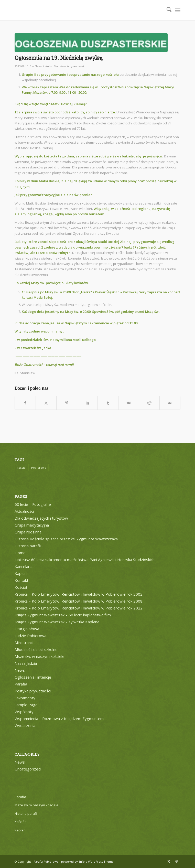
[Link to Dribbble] (177, 861)
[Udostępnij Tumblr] (108, 403)
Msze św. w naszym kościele (40, 656)
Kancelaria (24, 566)
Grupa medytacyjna (32, 525)
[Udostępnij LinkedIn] (87, 403)
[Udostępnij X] (46, 403)
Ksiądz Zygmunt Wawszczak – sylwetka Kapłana (57, 622)
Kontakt (21, 580)
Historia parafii (28, 546)
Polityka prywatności (33, 691)
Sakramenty (25, 698)
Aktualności (24, 511)
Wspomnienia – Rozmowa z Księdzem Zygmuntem (59, 719)
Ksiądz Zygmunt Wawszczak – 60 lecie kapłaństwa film (63, 615)
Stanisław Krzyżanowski (69, 66)
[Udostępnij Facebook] (25, 403)
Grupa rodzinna (28, 532)
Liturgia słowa (27, 629)
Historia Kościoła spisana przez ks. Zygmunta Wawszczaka (66, 539)
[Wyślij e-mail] (170, 403)
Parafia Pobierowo (46, 861)
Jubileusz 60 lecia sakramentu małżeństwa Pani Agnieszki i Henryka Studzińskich (85, 560)
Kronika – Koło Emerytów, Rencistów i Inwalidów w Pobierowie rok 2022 (79, 608)
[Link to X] (169, 861)
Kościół (21, 587)
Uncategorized (28, 769)
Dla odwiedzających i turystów (41, 518)
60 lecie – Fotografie (33, 504)
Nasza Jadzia (26, 663)
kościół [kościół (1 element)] (22, 468)
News (38, 66)
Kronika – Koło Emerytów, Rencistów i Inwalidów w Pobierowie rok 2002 (79, 594)
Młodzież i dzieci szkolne (36, 649)
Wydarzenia (25, 725)
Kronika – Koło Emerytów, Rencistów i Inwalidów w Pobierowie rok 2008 (79, 601)
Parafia (21, 684)
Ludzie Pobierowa (30, 636)
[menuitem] (166, 10)
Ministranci (24, 642)
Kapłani (21, 573)
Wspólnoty (24, 712)
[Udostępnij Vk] (129, 403)
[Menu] (178, 10)
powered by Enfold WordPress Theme (87, 861)
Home (20, 553)
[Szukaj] (166, 10)
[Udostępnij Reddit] (149, 403)
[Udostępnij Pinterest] (67, 403)
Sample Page (26, 705)
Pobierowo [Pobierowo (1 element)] (39, 468)
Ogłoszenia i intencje (33, 677)
